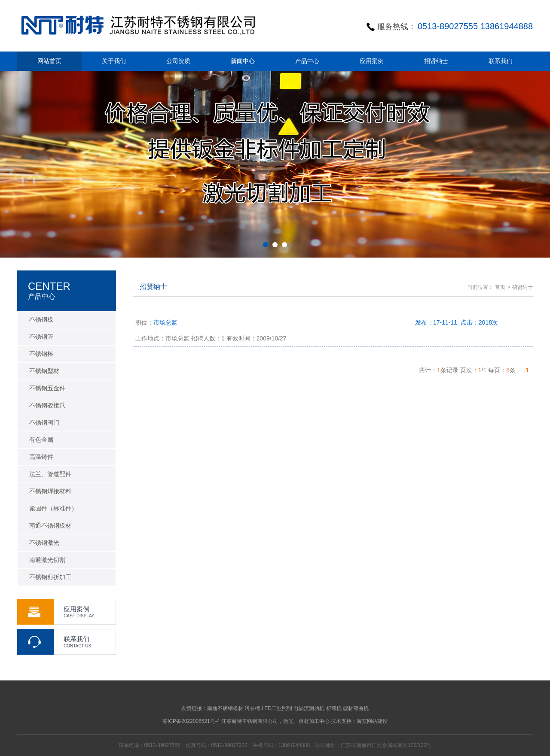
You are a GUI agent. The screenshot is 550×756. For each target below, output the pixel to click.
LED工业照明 (277, 708)
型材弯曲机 (356, 708)
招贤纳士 (522, 287)
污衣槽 (252, 708)
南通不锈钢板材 (225, 708)
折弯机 (334, 708)
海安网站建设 (372, 721)
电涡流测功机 (309, 708)
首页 (500, 287)
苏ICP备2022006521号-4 (191, 721)
